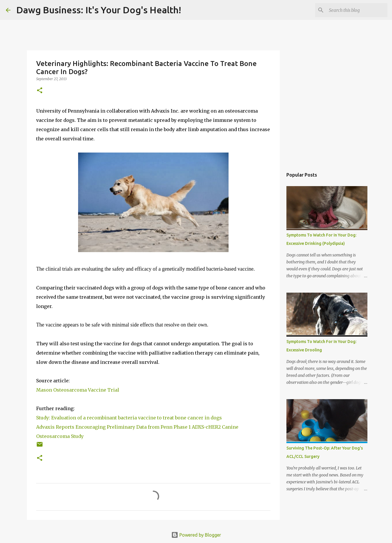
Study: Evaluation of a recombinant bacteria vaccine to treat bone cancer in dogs (129, 418)
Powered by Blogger (196, 535)
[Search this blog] (357, 10)
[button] (40, 91)
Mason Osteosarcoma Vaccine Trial (78, 390)
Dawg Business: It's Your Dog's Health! (99, 10)
